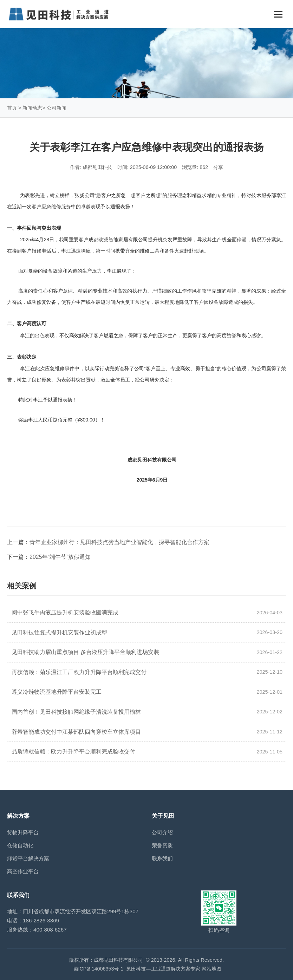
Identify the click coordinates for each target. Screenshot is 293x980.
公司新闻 (57, 108)
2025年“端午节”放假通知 (60, 557)
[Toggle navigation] (278, 14)
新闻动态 (32, 108)
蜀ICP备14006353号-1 (98, 969)
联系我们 (162, 858)
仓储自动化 (20, 845)
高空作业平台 (23, 871)
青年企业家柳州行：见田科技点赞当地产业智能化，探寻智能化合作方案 (119, 542)
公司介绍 (162, 832)
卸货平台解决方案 (28, 858)
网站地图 (211, 969)
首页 (12, 108)
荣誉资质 (162, 845)
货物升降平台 (23, 832)
